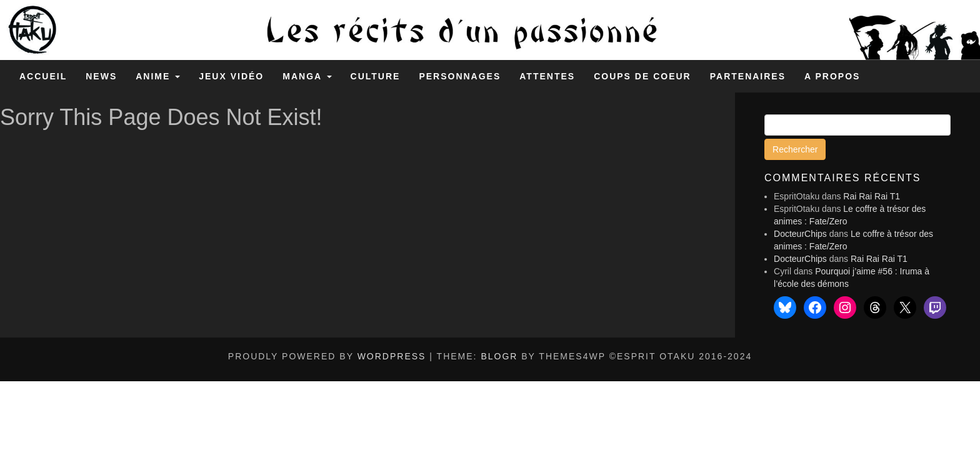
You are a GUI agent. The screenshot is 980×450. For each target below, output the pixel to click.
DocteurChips (800, 234)
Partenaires (748, 76)
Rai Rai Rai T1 (872, 196)
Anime (158, 76)
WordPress (392, 356)
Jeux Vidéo (231, 76)
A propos (832, 76)
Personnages (460, 76)
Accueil (43, 76)
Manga (307, 76)
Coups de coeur (642, 76)
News (101, 76)
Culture (376, 76)
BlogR (499, 356)
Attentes (547, 76)
